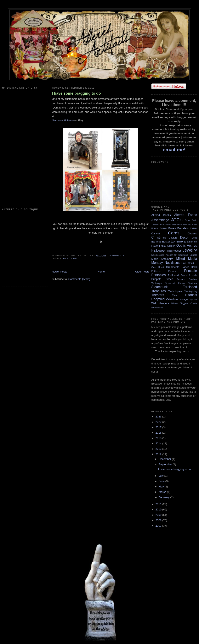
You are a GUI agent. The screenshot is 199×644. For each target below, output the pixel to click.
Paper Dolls (189, 267)
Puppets (156, 279)
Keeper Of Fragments (177, 255)
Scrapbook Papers (175, 283)
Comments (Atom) (79, 279)
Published (173, 275)
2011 (159, 504)
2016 (159, 433)
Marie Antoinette (162, 259)
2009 (159, 515)
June (162, 481)
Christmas (159, 237)
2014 (159, 443)
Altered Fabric (186, 215)
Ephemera (178, 241)
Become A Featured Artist (184, 225)
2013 (159, 449)
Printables (158, 275)
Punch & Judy (189, 275)
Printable (191, 271)
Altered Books (161, 215)
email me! (174, 150)
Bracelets (183, 228)
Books (155, 228)
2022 (159, 422)
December (165, 459)
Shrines (192, 283)
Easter (166, 242)
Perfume (172, 271)
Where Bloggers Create (184, 303)
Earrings (156, 242)
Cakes (194, 228)
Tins (174, 295)
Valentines (172, 299)
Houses (177, 251)
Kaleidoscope (158, 255)
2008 (159, 520)
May (162, 487)
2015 (159, 438)
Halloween (70, 259)
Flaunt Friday (159, 246)
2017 (159, 427)
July (162, 476)
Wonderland (157, 308)
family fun (192, 242)
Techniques (175, 291)
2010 (159, 510)
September (166, 464)
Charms (192, 233)
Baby (187, 220)
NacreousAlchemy (63, 120)
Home (101, 272)
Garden (171, 246)
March (163, 492)
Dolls (194, 238)
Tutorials (191, 295)
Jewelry (190, 250)
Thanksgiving (191, 291)
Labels (193, 255)
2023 (159, 417)
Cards (174, 233)
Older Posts (142, 272)
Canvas (156, 233)
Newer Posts (59, 272)
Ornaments (173, 267)
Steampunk (160, 287)
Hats (169, 251)
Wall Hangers (160, 303)
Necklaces (172, 263)
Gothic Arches (187, 245)
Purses (169, 279)
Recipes (181, 279)
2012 (159, 454)
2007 (159, 526)
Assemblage (160, 220)
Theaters (158, 295)
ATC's (177, 220)
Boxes (172, 228)
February (165, 497)
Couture (173, 238)
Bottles (163, 228)
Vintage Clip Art (188, 299)
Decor (184, 237)
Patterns (156, 271)
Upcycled (158, 299)
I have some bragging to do (76, 93)
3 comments (116, 256)
